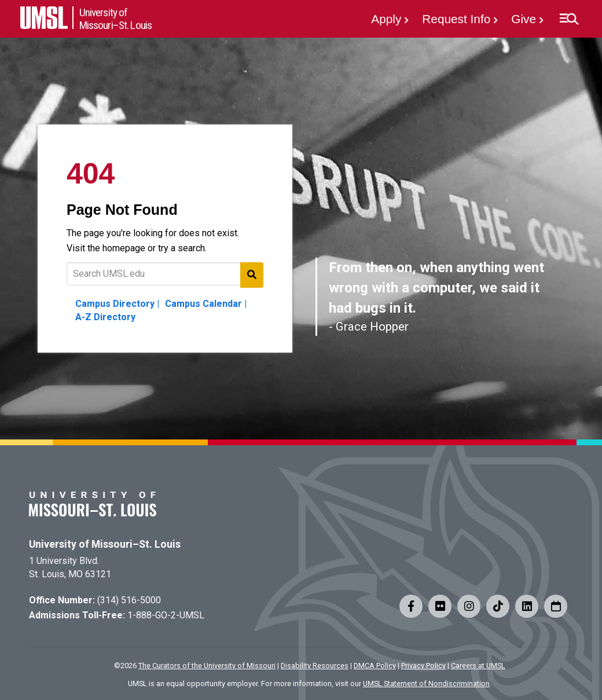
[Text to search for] (165, 274)
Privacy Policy (423, 666)
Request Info (456, 19)
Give (524, 19)
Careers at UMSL (478, 666)
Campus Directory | (117, 304)
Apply (386, 19)
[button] (569, 19)
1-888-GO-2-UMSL (166, 615)
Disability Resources (315, 666)
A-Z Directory (105, 317)
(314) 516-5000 (129, 600)
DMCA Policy (375, 666)
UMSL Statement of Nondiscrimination (426, 683)
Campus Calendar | (206, 304)
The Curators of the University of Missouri (207, 666)
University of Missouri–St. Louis (105, 544)
